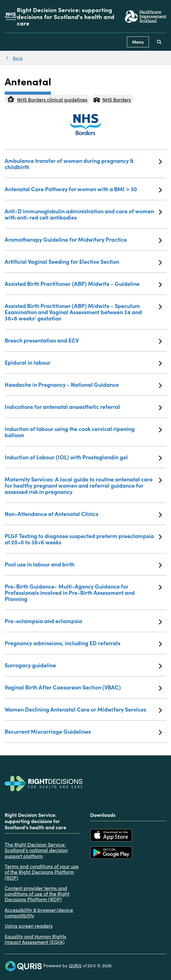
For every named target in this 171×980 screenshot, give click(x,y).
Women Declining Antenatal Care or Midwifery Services (83, 709)
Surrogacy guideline (83, 665)
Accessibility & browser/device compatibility (39, 913)
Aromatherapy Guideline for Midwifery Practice (83, 239)
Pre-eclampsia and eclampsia (83, 621)
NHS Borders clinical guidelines (47, 99)
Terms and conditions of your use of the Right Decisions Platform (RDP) (42, 872)
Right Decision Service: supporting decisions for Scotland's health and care (66, 16)
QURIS (75, 965)
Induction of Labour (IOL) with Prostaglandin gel (83, 457)
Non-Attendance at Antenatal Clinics (83, 514)
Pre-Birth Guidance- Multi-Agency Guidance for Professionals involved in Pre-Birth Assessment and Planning (83, 592)
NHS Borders (112, 99)
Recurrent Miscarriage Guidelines (83, 731)
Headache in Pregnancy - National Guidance (83, 385)
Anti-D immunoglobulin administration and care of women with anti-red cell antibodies (83, 214)
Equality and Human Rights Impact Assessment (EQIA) (35, 939)
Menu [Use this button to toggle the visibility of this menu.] (138, 42)
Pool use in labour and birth (83, 564)
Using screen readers (29, 926)
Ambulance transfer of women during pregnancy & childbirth (83, 164)
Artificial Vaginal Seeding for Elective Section (83, 262)
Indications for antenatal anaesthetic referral (83, 407)
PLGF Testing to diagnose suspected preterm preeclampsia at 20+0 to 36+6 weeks (83, 539)
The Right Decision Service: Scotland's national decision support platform (36, 850)
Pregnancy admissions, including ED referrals (83, 643)
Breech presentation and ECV (83, 340)
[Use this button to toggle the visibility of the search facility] (159, 42)
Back (18, 58)
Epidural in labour (83, 362)
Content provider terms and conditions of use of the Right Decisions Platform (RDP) (37, 894)
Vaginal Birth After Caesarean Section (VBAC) (83, 687)
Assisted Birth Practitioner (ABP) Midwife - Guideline (83, 284)
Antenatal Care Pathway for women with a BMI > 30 (83, 189)
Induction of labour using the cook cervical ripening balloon (83, 432)
